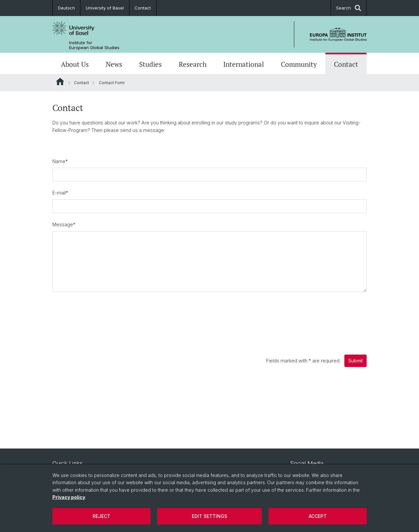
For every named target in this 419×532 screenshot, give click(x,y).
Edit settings (209, 516)
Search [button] (349, 8)
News (114, 64)
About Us (75, 64)
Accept (318, 516)
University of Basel (105, 8)
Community (299, 64)
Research (193, 64)
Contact (143, 8)
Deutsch (66, 8)
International (244, 64)
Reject (101, 516)
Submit (355, 361)
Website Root (60, 82)
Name (60, 161)
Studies (150, 64)
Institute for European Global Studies (94, 45)
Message (64, 224)
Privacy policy (69, 497)
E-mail (60, 193)
